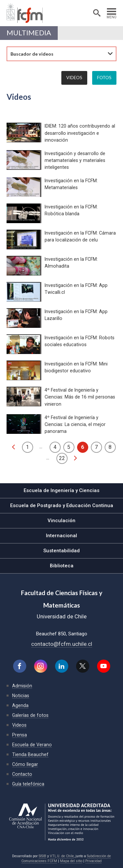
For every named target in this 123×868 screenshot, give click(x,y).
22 (62, 458)
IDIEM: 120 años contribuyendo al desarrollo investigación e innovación (80, 133)
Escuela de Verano (32, 745)
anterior (13, 447)
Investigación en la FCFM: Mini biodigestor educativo (76, 367)
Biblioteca (62, 566)
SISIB (42, 856)
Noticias (21, 696)
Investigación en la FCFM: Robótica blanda (71, 210)
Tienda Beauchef (30, 754)
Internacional (61, 536)
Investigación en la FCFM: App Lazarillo (76, 315)
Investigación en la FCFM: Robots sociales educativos (80, 341)
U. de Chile (65, 856)
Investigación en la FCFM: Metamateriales (71, 184)
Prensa (20, 735)
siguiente (75, 458)
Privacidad (93, 861)
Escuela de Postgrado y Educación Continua (62, 505)
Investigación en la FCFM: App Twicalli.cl (76, 289)
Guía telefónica (28, 784)
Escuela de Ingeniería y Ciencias (61, 490)
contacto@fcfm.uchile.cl (62, 644)
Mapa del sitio (71, 861)
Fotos (104, 78)
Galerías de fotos (30, 715)
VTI (53, 856)
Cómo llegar (25, 764)
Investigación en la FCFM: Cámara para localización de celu (80, 236)
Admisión (22, 686)
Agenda (20, 705)
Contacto (22, 774)
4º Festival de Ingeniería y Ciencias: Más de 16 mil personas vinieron (80, 397)
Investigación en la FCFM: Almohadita (71, 263)
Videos (74, 78)
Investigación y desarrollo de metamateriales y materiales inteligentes (75, 160)
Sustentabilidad (61, 551)
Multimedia (29, 33)
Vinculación (61, 521)
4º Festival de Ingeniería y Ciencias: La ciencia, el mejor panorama (75, 424)
